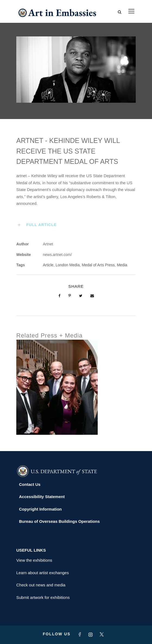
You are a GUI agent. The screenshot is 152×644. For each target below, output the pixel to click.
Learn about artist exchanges (42, 573)
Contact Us (30, 484)
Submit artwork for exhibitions (43, 597)
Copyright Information (40, 509)
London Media (68, 265)
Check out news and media (41, 585)
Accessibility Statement (42, 497)
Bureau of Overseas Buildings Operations (59, 521)
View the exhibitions (34, 560)
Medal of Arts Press (98, 265)
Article (48, 265)
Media (122, 265)
